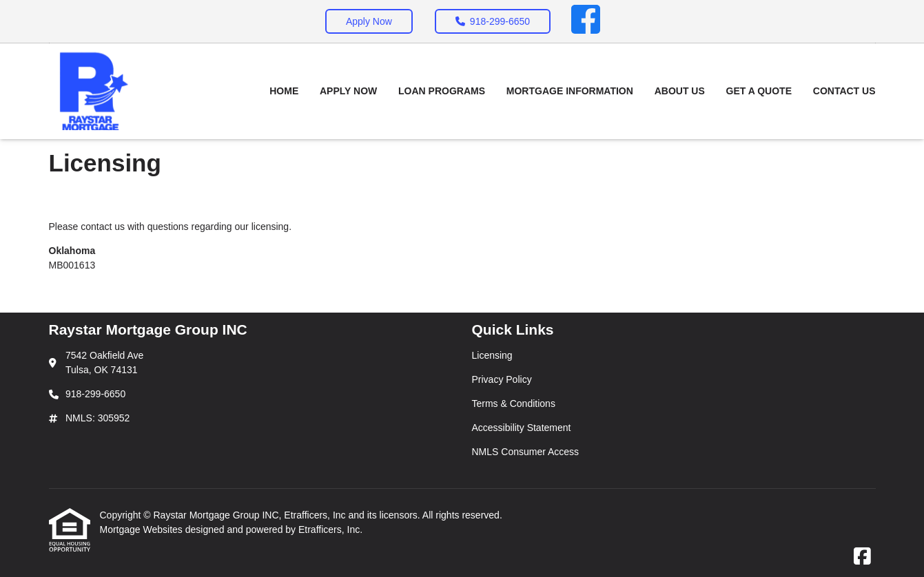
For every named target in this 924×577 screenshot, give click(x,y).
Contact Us (844, 91)
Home (284, 91)
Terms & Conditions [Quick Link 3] (514, 403)
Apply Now (369, 21)
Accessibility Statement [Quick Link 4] (522, 428)
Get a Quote (759, 91)
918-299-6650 (493, 21)
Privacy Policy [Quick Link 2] (502, 379)
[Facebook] (586, 21)
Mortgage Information (570, 91)
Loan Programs (442, 91)
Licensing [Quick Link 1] (492, 355)
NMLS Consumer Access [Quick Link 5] (526, 452)
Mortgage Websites (143, 529)
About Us (680, 91)
